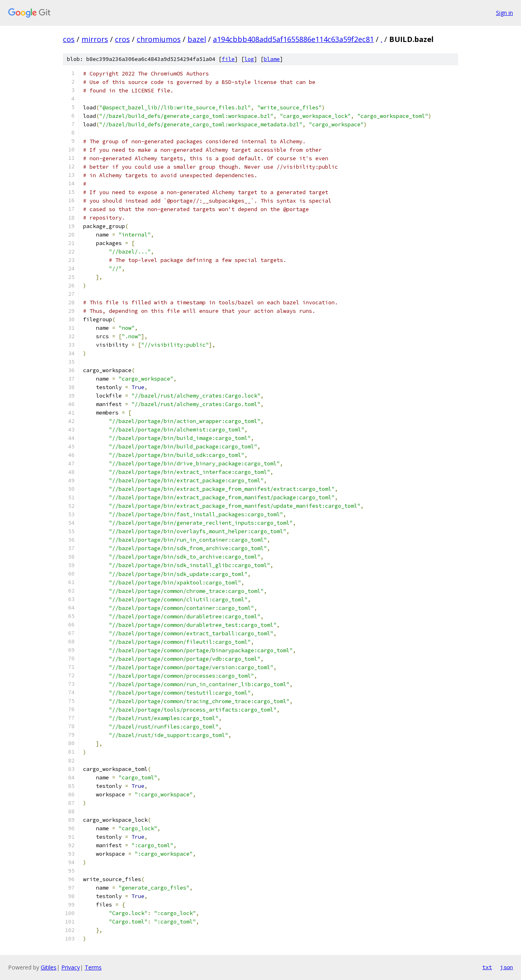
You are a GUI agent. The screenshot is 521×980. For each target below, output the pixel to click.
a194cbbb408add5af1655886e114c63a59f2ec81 (293, 39)
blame (272, 59)
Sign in (504, 13)
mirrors (95, 39)
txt (487, 967)
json (506, 967)
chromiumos (159, 39)
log (249, 59)
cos (69, 39)
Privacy (71, 967)
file (228, 59)
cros (122, 39)
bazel (197, 39)
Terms (93, 967)
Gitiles (49, 967)
